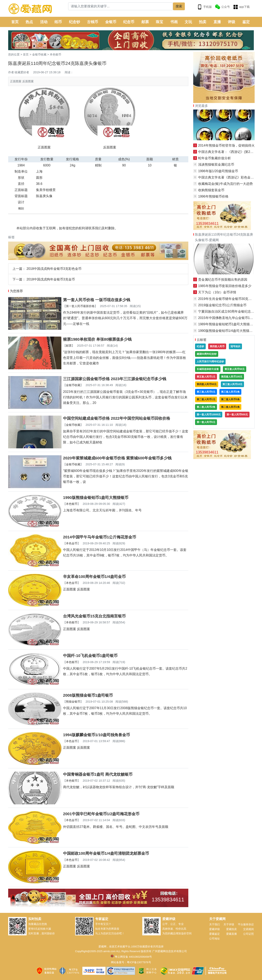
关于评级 (229, 924)
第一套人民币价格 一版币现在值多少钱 (97, 300)
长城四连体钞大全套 (208, 369)
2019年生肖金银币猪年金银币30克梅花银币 (230, 299)
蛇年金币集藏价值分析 (215, 158)
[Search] (121, 6)
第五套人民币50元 (234, 369)
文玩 (188, 22)
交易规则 (248, 929)
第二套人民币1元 (206, 399)
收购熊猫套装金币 (211, 190)
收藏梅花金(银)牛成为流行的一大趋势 (225, 184)
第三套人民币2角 (230, 392)
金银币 (111, 22)
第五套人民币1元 (206, 377)
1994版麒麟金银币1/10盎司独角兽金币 (97, 735)
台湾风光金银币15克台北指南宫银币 (94, 616)
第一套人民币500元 (237, 415)
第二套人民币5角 (230, 399)
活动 (44, 22)
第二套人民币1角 (230, 407)
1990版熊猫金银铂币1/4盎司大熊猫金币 (227, 331)
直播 (217, 22)
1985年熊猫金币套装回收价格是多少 (225, 286)
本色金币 (72, 543)
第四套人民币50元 (207, 384)
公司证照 (248, 934)
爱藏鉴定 (215, 934)
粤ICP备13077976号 (139, 962)
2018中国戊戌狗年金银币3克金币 (51, 279)
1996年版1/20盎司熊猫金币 (218, 171)
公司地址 (215, 939)
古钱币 (93, 22)
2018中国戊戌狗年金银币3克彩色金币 (54, 269)
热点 (29, 22)
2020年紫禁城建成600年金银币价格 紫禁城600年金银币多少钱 (117, 458)
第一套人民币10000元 (209, 415)
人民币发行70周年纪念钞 (210, 362)
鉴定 (246, 22)
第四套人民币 (217, 346)
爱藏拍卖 (232, 929)
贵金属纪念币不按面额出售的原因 (223, 280)
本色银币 (55, 54)
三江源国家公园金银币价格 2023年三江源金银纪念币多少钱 (115, 379)
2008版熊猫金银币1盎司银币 (88, 695)
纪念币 (129, 22)
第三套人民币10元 (232, 384)
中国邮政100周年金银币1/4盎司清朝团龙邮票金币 (106, 853)
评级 (232, 22)
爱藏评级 (215, 929)
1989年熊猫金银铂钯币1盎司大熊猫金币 (227, 324)
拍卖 (203, 22)
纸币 (58, 22)
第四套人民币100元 (232, 377)
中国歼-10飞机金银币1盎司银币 (90, 656)
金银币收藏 (39, 54)
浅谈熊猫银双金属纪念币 (216, 164)
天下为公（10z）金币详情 (217, 292)
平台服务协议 (246, 924)
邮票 (145, 22)
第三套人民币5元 (206, 392)
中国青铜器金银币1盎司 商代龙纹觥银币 (98, 774)
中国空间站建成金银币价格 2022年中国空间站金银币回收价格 (117, 418)
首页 (15, 22)
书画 (174, 22)
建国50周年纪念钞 (207, 354)
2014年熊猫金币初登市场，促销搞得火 (226, 145)
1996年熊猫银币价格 (213, 196)
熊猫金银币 (73, 702)
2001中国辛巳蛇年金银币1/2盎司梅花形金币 (101, 814)
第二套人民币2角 (206, 407)
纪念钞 (75, 22)
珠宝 (159, 22)
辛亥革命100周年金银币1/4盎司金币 (94, 577)
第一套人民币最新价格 (80, 306)
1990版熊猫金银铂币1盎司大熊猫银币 (96, 498)
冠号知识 (235, 346)
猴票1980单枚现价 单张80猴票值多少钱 (97, 339)
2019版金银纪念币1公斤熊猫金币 (222, 305)
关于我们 (215, 924)
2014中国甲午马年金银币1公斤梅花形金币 (100, 537)
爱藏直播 (232, 934)
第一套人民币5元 (206, 422)
